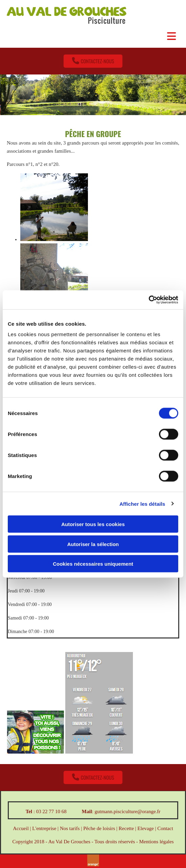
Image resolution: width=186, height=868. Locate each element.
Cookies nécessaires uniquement (93, 564)
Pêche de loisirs (99, 828)
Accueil (21, 828)
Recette (126, 828)
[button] (93, 61)
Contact (165, 828)
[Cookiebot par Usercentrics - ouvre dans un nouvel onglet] (149, 300)
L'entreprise (44, 828)
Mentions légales (156, 842)
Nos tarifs (70, 828)
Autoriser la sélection (93, 544)
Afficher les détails (142, 504)
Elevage (145, 828)
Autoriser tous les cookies (93, 524)
